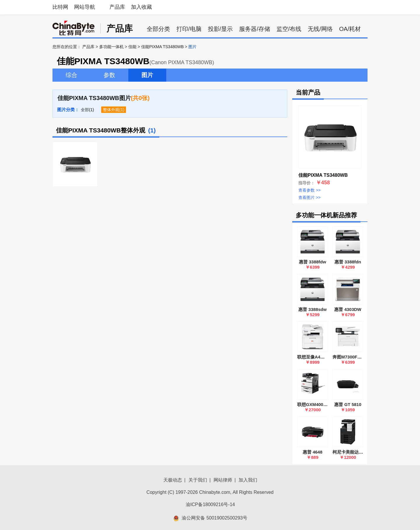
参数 (109, 75)
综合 (71, 75)
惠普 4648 (313, 452)
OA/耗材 (350, 29)
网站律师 (223, 480)
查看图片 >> (309, 197)
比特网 (60, 7)
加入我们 (248, 480)
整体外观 (111, 110)
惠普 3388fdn (348, 262)
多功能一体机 (111, 47)
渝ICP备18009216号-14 (210, 504)
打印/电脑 (189, 29)
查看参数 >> (309, 190)
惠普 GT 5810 (348, 404)
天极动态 (173, 480)
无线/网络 (320, 29)
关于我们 (198, 480)
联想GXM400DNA (315, 404)
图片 (147, 75)
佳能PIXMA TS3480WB (162, 47)
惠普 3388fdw (313, 262)
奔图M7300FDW (349, 357)
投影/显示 (220, 29)
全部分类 (158, 29)
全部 (85, 110)
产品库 (117, 7)
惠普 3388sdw (313, 309)
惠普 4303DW (348, 309)
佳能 (132, 47)
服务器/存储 (255, 29)
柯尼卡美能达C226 (351, 452)
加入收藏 (141, 7)
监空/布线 (289, 29)
